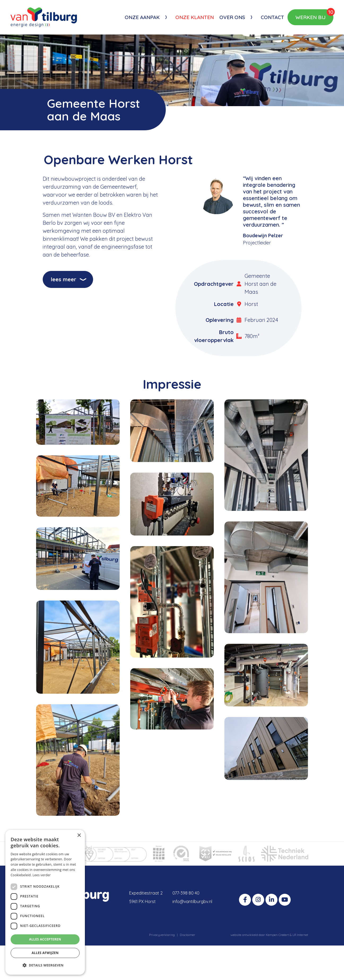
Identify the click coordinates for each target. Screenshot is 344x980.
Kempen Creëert (278, 935)
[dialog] (45, 902)
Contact (272, 17)
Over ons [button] (232, 17)
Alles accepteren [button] (45, 939)
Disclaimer (188, 935)
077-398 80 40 (186, 893)
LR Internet (300, 935)
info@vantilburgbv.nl (192, 901)
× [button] (79, 836)
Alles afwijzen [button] (45, 953)
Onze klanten (195, 17)
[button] (45, 965)
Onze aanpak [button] (142, 17)
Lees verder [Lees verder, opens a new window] (42, 875)
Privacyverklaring (162, 935)
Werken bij (314, 15)
